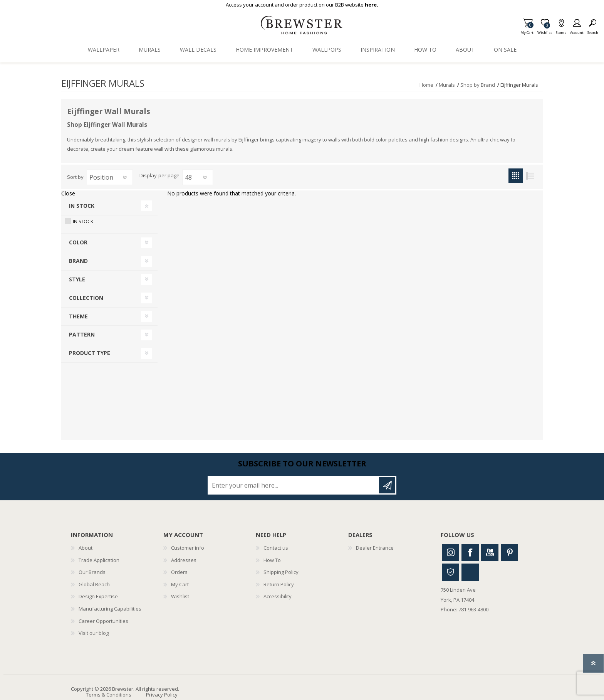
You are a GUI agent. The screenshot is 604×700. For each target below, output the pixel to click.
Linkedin (470, 572)
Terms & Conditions (109, 695)
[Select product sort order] (110, 177)
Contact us (276, 548)
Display (148, 176)
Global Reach (94, 584)
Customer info (188, 548)
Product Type (90, 353)
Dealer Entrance (375, 548)
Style (77, 279)
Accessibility (278, 596)
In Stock (82, 206)
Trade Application (99, 560)
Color (78, 242)
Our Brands (92, 572)
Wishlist (180, 596)
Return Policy (279, 584)
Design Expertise (98, 596)
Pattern (82, 334)
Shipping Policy (281, 572)
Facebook (470, 553)
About (86, 548)
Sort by (75, 177)
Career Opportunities (103, 621)
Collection (86, 298)
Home (426, 85)
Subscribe (387, 485)
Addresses (184, 560)
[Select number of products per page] (198, 177)
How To (272, 560)
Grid (516, 176)
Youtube (490, 553)
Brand (78, 261)
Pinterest (509, 553)
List (530, 176)
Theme (78, 316)
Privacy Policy (162, 695)
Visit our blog (94, 633)
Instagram (450, 553)
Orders (179, 572)
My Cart (527, 30)
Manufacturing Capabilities (110, 609)
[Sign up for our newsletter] (294, 485)
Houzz (450, 572)
